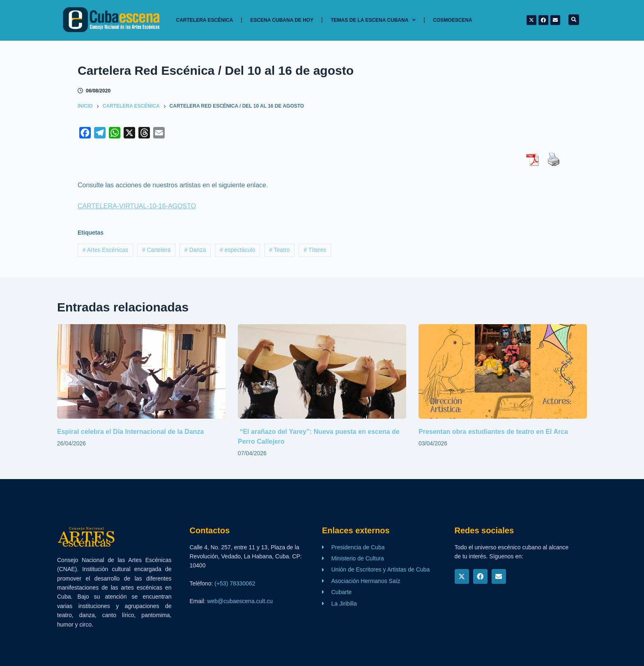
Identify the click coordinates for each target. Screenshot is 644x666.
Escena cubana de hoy (282, 20)
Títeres (315, 250)
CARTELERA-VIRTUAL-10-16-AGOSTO (137, 206)
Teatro (279, 250)
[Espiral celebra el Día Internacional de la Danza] (141, 372)
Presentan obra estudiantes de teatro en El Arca (493, 432)
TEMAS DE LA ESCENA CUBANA (373, 20)
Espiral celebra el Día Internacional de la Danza (130, 432)
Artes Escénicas (105, 250)
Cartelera (156, 250)
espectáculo (237, 250)
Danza (195, 250)
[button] (574, 20)
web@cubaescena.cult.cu (240, 601)
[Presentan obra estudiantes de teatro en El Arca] (503, 372)
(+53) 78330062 (235, 583)
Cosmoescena (452, 20)
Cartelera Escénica (205, 20)
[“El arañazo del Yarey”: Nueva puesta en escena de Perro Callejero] (322, 372)
